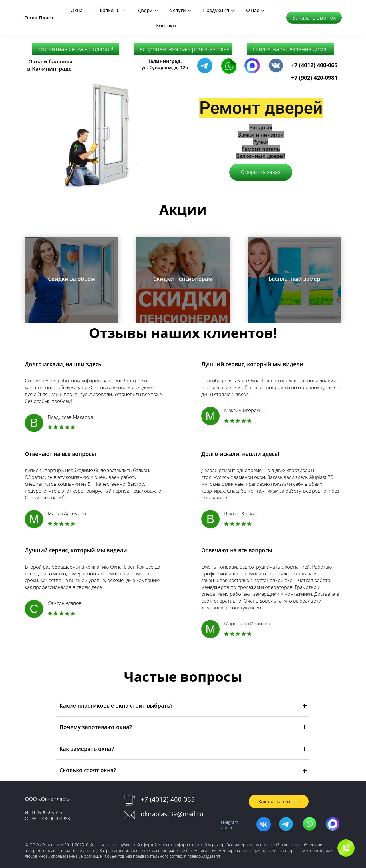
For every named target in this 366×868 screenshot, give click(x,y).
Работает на (183, 862)
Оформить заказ (261, 157)
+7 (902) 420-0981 (314, 62)
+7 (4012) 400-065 (314, 49)
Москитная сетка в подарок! (76, 33)
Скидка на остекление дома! (290, 33)
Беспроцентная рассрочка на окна (183, 33)
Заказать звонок (314, 10)
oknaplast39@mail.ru (172, 798)
